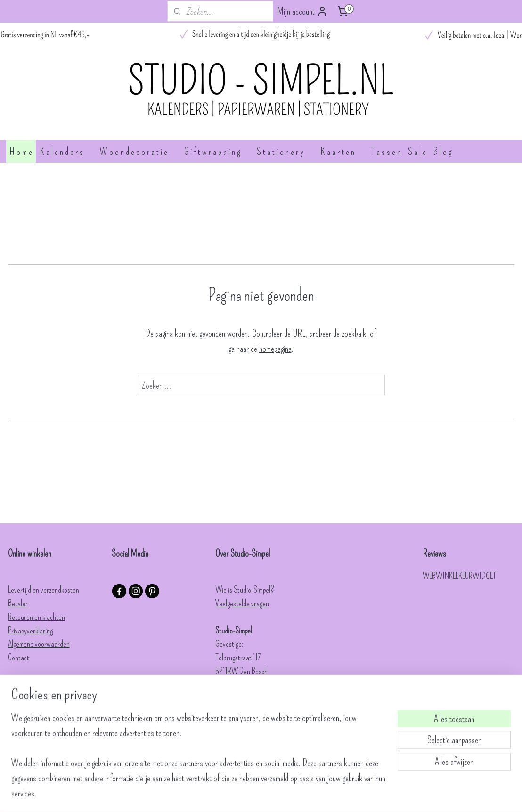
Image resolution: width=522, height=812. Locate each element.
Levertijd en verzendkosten (44, 590)
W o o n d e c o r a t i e (138, 152)
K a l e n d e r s (66, 152)
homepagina (275, 349)
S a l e (417, 152)
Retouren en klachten (37, 617)
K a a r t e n (342, 152)
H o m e (21, 152)
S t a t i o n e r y (285, 152)
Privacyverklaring (30, 631)
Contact (19, 658)
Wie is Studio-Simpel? (245, 590)
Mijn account (303, 11)
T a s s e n (386, 152)
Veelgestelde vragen (242, 603)
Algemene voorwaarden (39, 644)
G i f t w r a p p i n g (217, 152)
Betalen (18, 603)
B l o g (442, 152)
